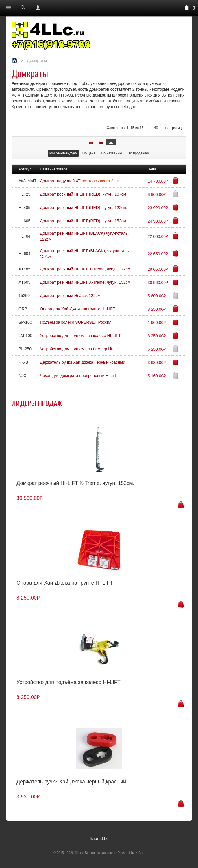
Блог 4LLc (99, 838)
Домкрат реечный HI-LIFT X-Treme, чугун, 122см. (86, 269)
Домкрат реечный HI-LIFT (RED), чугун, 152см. (84, 221)
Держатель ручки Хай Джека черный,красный (83, 362)
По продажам (138, 153)
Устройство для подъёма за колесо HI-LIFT (80, 336)
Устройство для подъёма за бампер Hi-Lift (79, 349)
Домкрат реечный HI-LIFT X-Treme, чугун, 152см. (86, 282)
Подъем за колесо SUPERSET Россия (76, 322)
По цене (89, 153)
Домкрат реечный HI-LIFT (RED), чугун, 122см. (84, 208)
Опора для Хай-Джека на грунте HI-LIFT (77, 309)
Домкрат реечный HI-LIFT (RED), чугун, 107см (83, 194)
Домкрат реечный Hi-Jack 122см (70, 296)
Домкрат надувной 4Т (61, 181)
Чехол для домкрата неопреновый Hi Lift (78, 376)
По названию (112, 153)
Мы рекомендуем (63, 153)
